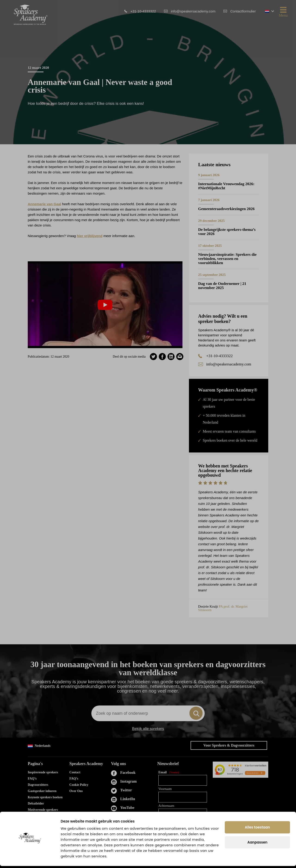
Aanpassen (257, 844)
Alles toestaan (257, 829)
